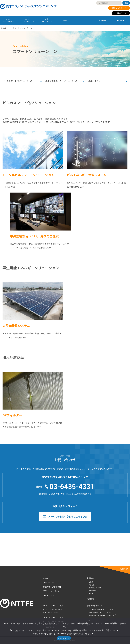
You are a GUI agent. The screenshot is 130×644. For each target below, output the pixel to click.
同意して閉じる (64, 638)
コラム (84, 20)
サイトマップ (49, 595)
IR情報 (91, 593)
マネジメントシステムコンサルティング (102, 615)
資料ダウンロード (119, 8)
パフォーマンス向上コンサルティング (101, 609)
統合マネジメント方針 (52, 587)
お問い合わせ (121, 13)
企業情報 (102, 20)
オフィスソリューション (53, 606)
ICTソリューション (52, 612)
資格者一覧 (92, 590)
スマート (28, 20)
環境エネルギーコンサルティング (100, 612)
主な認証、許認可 (95, 588)
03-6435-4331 (72, 487)
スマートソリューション (53, 618)
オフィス (9, 20)
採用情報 (121, 20)
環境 (46, 20)
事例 (65, 20)
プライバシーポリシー (52, 591)
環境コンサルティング (95, 606)
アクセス (92, 585)
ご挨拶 (91, 582)
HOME (4, 28)
